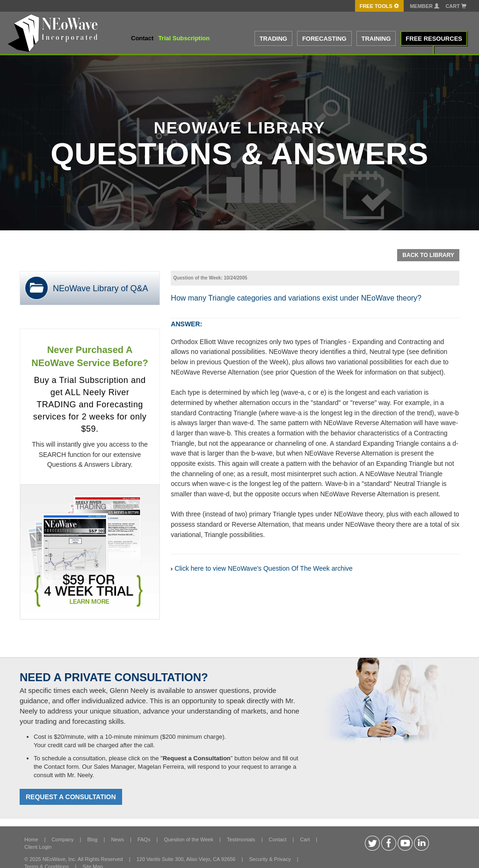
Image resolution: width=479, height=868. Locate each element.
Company (62, 839)
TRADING (273, 39)
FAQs (144, 839)
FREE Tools (379, 6)
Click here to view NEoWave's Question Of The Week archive (264, 568)
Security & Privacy (270, 859)
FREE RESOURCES (434, 39)
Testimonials (241, 839)
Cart (456, 6)
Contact (142, 38)
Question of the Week (189, 839)
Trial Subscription (184, 38)
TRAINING (376, 39)
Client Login (38, 847)
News (117, 839)
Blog (92, 839)
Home (31, 839)
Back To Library (428, 255)
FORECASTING (324, 39)
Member (425, 6)
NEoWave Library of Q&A (100, 288)
